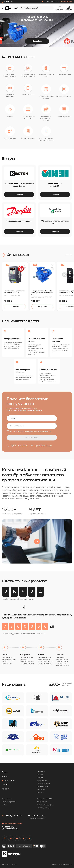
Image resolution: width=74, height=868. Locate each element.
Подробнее (37, 41)
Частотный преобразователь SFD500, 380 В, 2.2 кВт (14, 294)
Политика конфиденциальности (61, 867)
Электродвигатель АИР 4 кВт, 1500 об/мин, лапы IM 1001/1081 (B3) (42, 295)
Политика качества (43, 786)
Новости (40, 780)
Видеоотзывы (7, 801)
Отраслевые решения (9, 804)
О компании (41, 774)
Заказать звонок (66, 2)
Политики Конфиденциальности (40, 434)
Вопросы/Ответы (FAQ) (45, 801)
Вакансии (40, 795)
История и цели (42, 783)
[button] (67, 257)
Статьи (4, 807)
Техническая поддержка (45, 807)
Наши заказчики (42, 789)
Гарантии (40, 777)
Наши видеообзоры (44, 810)
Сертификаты (42, 792)
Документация (42, 804)
